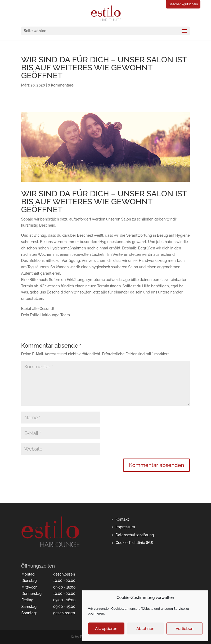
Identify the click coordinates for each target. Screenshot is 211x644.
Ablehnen (145, 629)
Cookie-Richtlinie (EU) (134, 543)
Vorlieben (184, 629)
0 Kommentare (60, 85)
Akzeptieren (106, 629)
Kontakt (122, 519)
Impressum (125, 527)
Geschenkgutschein (183, 4)
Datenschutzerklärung (135, 535)
